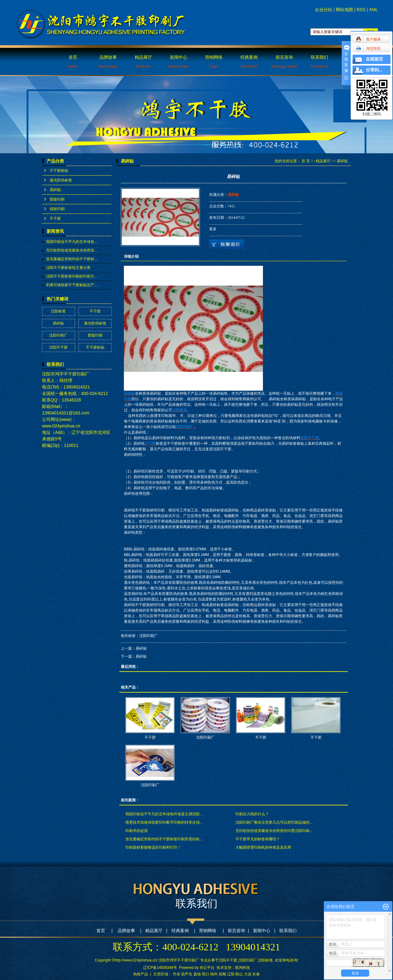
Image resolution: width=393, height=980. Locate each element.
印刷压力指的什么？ (252, 814)
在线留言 (374, 59)
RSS (361, 10)
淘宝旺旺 (368, 49)
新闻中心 (178, 62)
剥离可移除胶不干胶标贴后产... (72, 285)
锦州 (214, 974)
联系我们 (319, 62)
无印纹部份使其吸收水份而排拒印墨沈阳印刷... (274, 831)
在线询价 (226, 244)
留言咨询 (284, 62)
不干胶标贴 (59, 171)
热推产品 (141, 974)
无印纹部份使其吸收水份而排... (72, 250)
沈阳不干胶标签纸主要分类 (68, 268)
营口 (205, 974)
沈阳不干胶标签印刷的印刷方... (72, 276)
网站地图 (344, 10)
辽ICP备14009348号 (160, 968)
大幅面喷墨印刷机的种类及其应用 (263, 847)
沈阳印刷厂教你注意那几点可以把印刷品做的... (274, 822)
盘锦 (197, 974)
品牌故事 (108, 62)
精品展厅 (143, 62)
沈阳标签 (58, 311)
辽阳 (231, 974)
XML (373, 10)
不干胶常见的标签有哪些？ (258, 839)
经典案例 (249, 62)
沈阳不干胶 (58, 347)
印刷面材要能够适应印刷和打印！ (153, 847)
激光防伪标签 (61, 180)
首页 (73, 62)
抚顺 (222, 974)
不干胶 (55, 218)
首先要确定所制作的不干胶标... (72, 259)
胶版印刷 (57, 199)
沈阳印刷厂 (58, 335)
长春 (256, 974)
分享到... (374, 70)
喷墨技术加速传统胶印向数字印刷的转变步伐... (164, 822)
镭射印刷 (57, 209)
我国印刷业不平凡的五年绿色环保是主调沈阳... (164, 814)
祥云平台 (207, 968)
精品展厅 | (156, 931)
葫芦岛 (187, 974)
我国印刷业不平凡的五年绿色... (72, 242)
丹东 (176, 974)
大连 (248, 974)
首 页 (306, 161)
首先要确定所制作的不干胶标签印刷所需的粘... (164, 839)
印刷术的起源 (137, 831)
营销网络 (214, 62)
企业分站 (323, 10)
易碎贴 (55, 190)
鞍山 (239, 974)
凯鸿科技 (243, 968)
